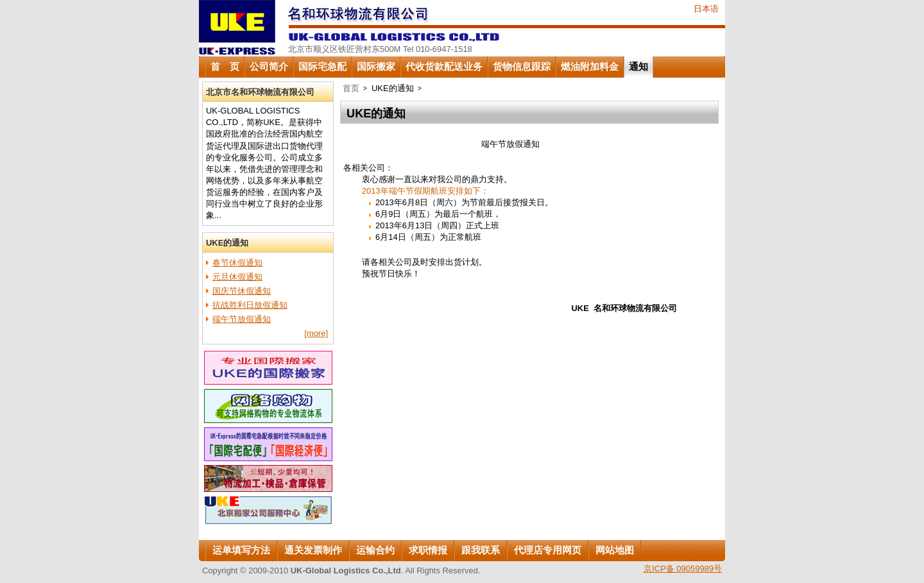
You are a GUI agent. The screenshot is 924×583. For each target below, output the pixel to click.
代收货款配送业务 (444, 67)
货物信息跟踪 (522, 67)
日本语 (706, 9)
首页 (351, 88)
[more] (316, 333)
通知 (638, 67)
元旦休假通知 (237, 277)
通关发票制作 (313, 550)
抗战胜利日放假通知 (250, 305)
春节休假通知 (237, 263)
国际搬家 (376, 67)
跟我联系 (481, 550)
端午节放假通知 (242, 319)
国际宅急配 (322, 67)
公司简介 (269, 67)
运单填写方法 (241, 550)
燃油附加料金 (590, 67)
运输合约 (375, 550)
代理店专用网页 (548, 550)
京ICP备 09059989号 (683, 569)
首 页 (225, 67)
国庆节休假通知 (242, 291)
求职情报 (428, 550)
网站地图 (615, 550)
